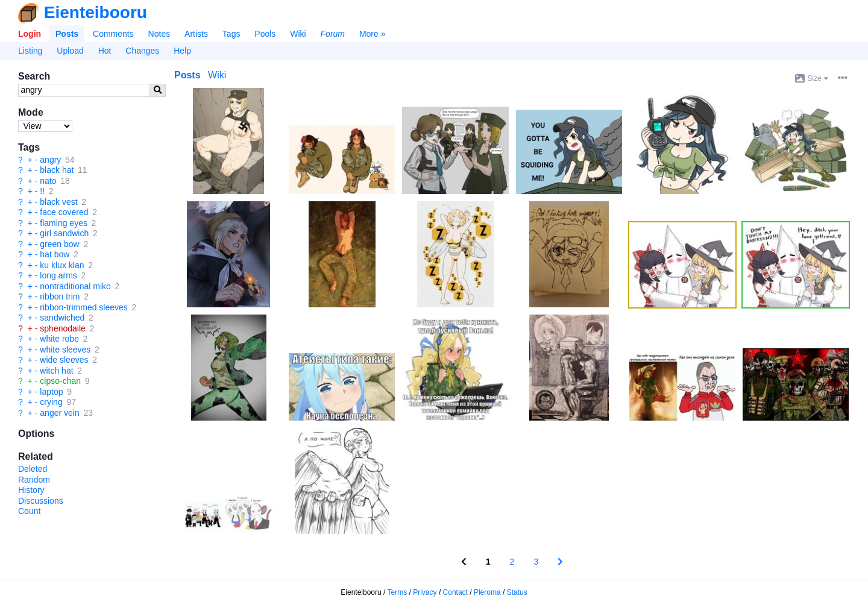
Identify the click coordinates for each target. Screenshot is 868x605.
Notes (159, 34)
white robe (59, 339)
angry (50, 160)
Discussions (41, 501)
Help (182, 51)
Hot (105, 51)
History (31, 490)
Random (34, 480)
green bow (59, 244)
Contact (455, 592)
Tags (231, 34)
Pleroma (487, 592)
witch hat (56, 371)
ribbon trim (60, 296)
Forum (333, 34)
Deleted (33, 469)
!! (42, 191)
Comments (113, 34)
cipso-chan (60, 381)
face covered (64, 212)
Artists (196, 34)
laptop (51, 392)
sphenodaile (63, 328)
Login (30, 34)
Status (517, 592)
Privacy (425, 592)
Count (29, 511)
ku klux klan (62, 265)
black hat (57, 170)
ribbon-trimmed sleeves (84, 307)
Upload (70, 51)
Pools (265, 34)
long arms (58, 275)
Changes (142, 51)
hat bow (55, 254)
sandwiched (62, 318)
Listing (30, 51)
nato (48, 181)
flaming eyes (64, 223)
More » (373, 34)
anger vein (59, 413)
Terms (398, 592)
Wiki (298, 34)
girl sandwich (64, 233)
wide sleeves (64, 360)
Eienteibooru (96, 12)
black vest (58, 202)
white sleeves (65, 350)
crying (51, 402)
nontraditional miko (75, 286)
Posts (67, 34)
